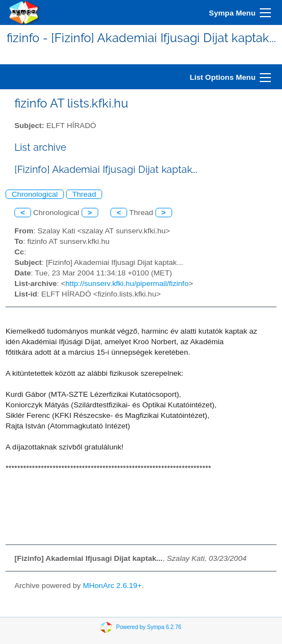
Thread (84, 194)
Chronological (35, 194)
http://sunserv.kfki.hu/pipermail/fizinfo (127, 283)
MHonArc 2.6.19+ (112, 586)
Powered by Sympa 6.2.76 (148, 627)
